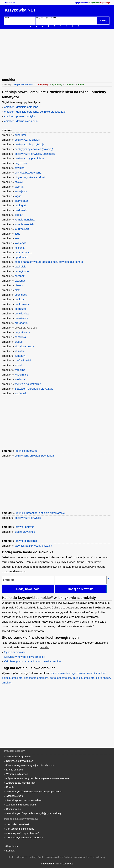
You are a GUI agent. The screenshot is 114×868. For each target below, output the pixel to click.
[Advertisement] (57, 53)
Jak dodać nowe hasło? (19, 824)
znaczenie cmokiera (36, 678)
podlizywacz (22, 304)
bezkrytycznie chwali (27, 140)
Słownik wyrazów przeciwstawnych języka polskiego (34, 813)
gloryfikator (21, 201)
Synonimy (57, 84)
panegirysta (22, 271)
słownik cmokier (96, 673)
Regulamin (12, 846)
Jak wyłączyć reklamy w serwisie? (25, 837)
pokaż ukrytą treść (26, 328)
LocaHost (68, 864)
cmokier (7, 130)
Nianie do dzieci (15, 770)
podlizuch (20, 299)
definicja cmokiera (83, 678)
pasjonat (20, 281)
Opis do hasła (50, 17)
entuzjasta (21, 191)
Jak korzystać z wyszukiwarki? (23, 833)
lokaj (17, 238)
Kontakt (10, 851)
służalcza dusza (24, 346)
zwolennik (21, 393)
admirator (20, 135)
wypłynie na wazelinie (28, 384)
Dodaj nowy (43, 84)
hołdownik (21, 210)
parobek (19, 276)
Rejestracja (105, 3)
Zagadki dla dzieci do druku (21, 805)
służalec (19, 351)
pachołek (20, 267)
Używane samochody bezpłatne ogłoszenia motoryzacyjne (38, 778)
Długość (40, 17)
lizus (17, 234)
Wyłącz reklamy (81, 3)
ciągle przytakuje (25, 532)
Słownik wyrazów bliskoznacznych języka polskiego (34, 791)
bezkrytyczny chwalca (28, 518)
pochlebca (21, 295)
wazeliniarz (21, 375)
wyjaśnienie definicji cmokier (68, 673)
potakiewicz (22, 314)
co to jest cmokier (60, 678)
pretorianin (21, 323)
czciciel (19, 182)
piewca (19, 285)
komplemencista (24, 224)
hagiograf (20, 205)
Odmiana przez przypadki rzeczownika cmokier (33, 662)
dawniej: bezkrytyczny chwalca (33, 546)
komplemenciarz (25, 220)
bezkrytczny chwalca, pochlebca (34, 456)
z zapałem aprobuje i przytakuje (34, 389)
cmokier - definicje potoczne (21, 107)
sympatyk (20, 356)
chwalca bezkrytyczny (28, 173)
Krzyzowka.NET (20, 10)
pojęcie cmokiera (12, 678)
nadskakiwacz (23, 252)
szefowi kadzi (23, 361)
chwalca (19, 168)
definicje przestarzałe (52, 513)
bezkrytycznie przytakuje (29, 144)
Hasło (7, 17)
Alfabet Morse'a (15, 796)
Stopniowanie (14, 809)
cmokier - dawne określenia (21, 121)
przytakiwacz (22, 332)
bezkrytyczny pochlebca (29, 159)
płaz (17, 290)
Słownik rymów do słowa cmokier (24, 657)
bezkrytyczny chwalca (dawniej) (34, 149)
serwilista (20, 337)
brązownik (21, 163)
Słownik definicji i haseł (19, 756)
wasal (18, 365)
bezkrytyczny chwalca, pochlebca (35, 154)
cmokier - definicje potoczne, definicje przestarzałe (35, 112)
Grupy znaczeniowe (23, 84)
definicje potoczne (26, 451)
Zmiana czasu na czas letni (21, 783)
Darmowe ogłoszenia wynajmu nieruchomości (31, 765)
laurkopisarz (22, 229)
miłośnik (19, 248)
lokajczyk (20, 243)
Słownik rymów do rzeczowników (24, 800)
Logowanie (94, 3)
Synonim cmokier (15, 652)
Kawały (10, 787)
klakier (18, 215)
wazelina (20, 370)
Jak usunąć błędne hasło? (20, 829)
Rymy (81, 84)
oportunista (21, 257)
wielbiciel (20, 379)
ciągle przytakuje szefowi (30, 177)
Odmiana (70, 84)
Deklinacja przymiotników (20, 761)
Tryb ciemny (9, 3)
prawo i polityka (25, 527)
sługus (18, 342)
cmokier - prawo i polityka (20, 116)
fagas (18, 196)
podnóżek (21, 309)
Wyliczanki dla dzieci (17, 774)
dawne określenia (26, 541)
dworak (19, 187)
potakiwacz (21, 318)
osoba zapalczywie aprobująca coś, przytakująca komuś (49, 262)
